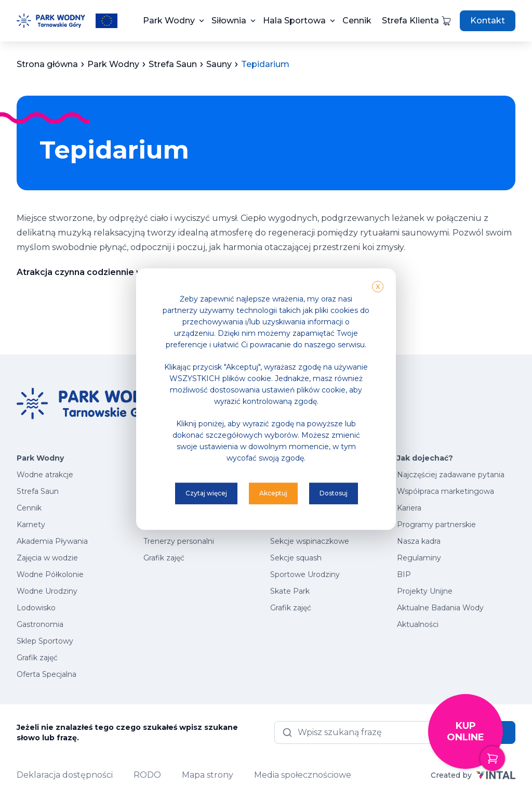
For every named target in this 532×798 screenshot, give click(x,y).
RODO (147, 775)
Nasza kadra (419, 541)
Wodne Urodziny (47, 591)
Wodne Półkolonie (50, 574)
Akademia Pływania (52, 541)
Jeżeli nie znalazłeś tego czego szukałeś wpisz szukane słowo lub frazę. (127, 732)
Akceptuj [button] (273, 493)
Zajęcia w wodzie (47, 558)
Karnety (31, 525)
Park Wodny (169, 21)
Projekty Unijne (425, 591)
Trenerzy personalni (179, 541)
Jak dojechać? (425, 458)
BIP (404, 574)
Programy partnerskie (436, 525)
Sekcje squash (296, 558)
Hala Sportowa (294, 21)
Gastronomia (40, 624)
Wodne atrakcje (45, 475)
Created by (473, 775)
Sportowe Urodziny (305, 574)
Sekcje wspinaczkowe (310, 541)
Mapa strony (208, 775)
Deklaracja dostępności (65, 775)
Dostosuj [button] (334, 493)
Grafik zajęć (37, 658)
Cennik (357, 21)
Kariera (409, 508)
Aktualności (418, 624)
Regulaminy (419, 558)
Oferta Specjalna (46, 674)
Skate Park (290, 591)
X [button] (378, 287)
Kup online (475, 745)
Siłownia (229, 21)
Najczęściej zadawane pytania (451, 475)
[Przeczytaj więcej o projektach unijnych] (107, 21)
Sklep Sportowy (45, 641)
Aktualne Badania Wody (440, 608)
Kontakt (488, 21)
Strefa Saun (38, 491)
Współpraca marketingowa (445, 491)
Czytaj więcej (206, 493)
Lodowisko (36, 608)
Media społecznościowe (303, 775)
